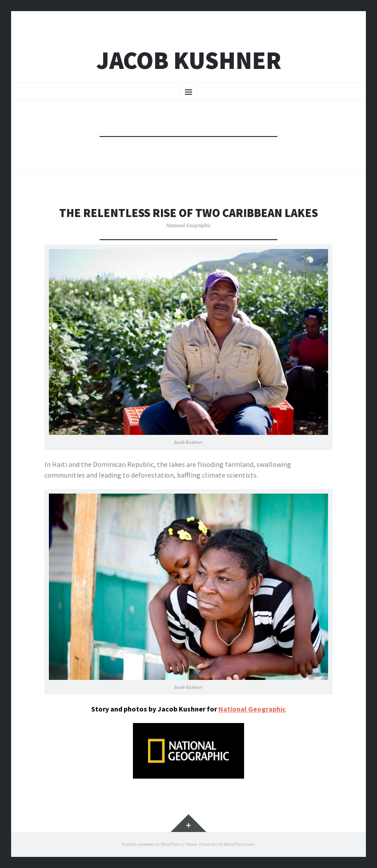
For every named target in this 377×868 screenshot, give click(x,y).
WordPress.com (239, 844)
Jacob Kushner (189, 60)
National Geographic (188, 225)
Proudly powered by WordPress (151, 844)
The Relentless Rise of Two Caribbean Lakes (188, 213)
